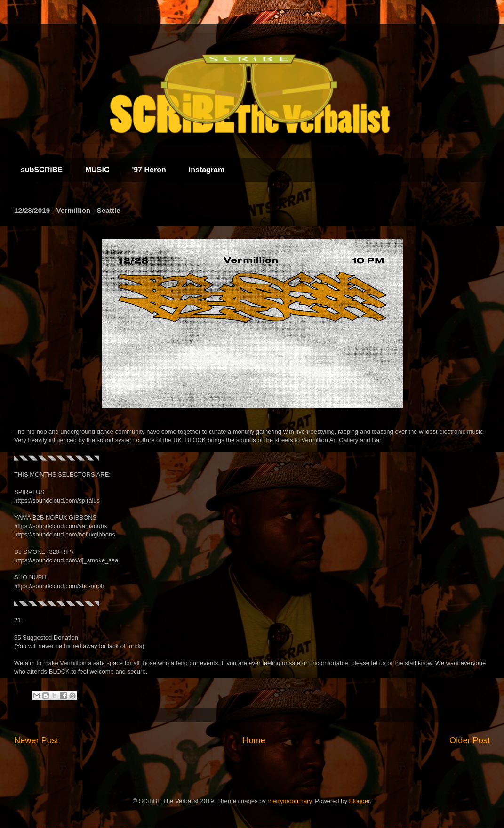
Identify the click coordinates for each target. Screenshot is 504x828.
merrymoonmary (289, 801)
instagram (207, 170)
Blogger (360, 801)
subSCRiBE (42, 170)
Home (254, 740)
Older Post (470, 740)
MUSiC (97, 170)
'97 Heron (149, 170)
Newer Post (36, 740)
